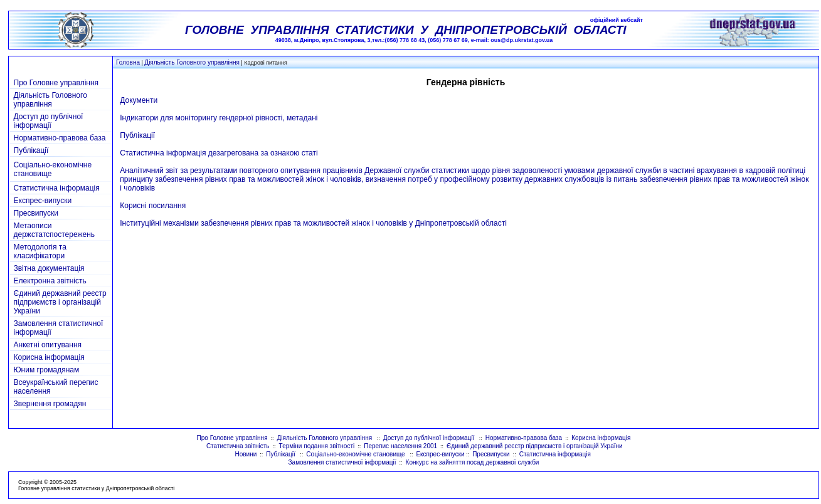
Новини (246, 454)
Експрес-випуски (43, 201)
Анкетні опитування (48, 345)
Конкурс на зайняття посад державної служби (473, 462)
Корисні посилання (153, 206)
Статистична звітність (238, 446)
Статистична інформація (57, 188)
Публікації (31, 150)
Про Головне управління (56, 83)
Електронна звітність (50, 281)
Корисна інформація (49, 357)
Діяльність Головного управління (192, 62)
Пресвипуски (36, 213)
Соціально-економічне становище (356, 454)
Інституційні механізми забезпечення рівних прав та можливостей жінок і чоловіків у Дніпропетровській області (313, 223)
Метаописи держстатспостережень (55, 230)
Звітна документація (49, 268)
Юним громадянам (47, 370)
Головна (128, 62)
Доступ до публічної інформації (49, 121)
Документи (139, 100)
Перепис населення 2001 (400, 446)
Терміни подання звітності (317, 446)
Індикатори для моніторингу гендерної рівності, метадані (219, 118)
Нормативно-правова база (60, 138)
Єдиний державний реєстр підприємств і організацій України (60, 302)
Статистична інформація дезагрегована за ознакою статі (219, 153)
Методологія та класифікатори (40, 251)
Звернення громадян (50, 404)
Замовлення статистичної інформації (342, 462)
